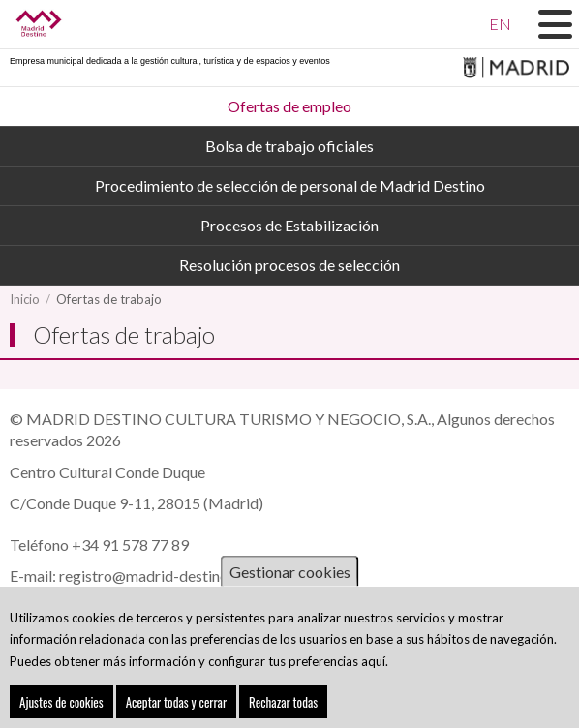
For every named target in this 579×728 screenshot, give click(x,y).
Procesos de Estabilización (289, 225)
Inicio (25, 299)
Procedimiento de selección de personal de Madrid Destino (290, 185)
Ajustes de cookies (61, 705)
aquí (373, 664)
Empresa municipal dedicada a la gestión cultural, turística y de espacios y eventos (170, 61)
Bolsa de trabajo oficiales (289, 146)
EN (500, 24)
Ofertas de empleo (289, 106)
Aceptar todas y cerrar (176, 705)
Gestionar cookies (290, 575)
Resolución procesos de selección (289, 265)
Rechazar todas (283, 705)
